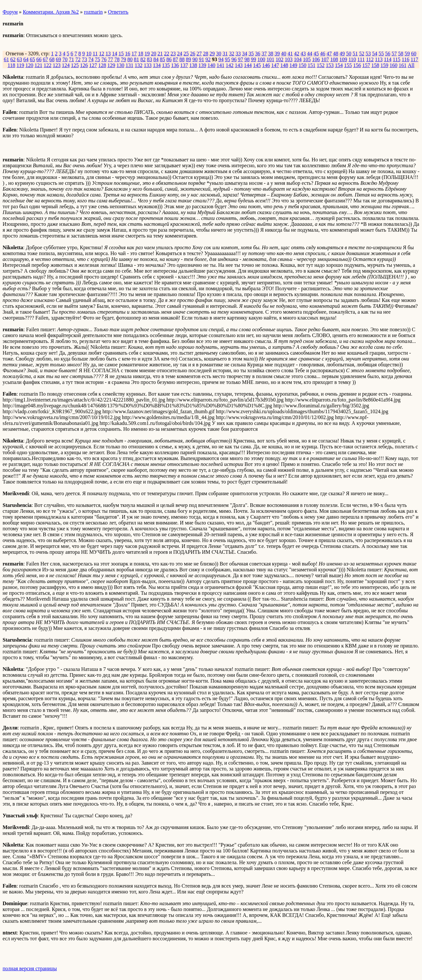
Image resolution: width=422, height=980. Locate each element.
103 (289, 59)
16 (127, 54)
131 (129, 65)
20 (153, 54)
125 (75, 65)
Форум (10, 12)
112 (370, 59)
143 (239, 65)
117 (414, 59)
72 (78, 59)
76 (104, 59)
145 (257, 65)
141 (220, 65)
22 (166, 54)
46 (323, 54)
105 (307, 59)
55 (381, 54)
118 (11, 65)
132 (138, 65)
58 (401, 54)
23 (173, 54)
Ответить (118, 12)
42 (297, 54)
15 (121, 54)
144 (248, 65)
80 (130, 59)
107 (325, 59)
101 (270, 59)
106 (316, 59)
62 (13, 59)
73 (85, 59)
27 (199, 54)
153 (330, 65)
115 (396, 59)
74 (91, 59)
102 (280, 59)
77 (111, 59)
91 (202, 59)
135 (166, 65)
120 (29, 65)
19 (147, 54)
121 (38, 65)
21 (160, 54)
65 (33, 59)
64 (26, 59)
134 (157, 65)
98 (247, 59)
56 (388, 54)
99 (254, 59)
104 (298, 59)
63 (20, 59)
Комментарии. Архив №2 (51, 12)
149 (293, 65)
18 (140, 54)
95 (228, 59)
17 (134, 54)
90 (195, 59)
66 (39, 59)
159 (384, 65)
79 (124, 59)
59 (407, 54)
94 (221, 59)
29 (212, 54)
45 (316, 54)
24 (179, 54)
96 (234, 59)
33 (238, 54)
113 (379, 59)
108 (334, 59)
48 (336, 54)
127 (93, 65)
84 (156, 59)
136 (175, 65)
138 (193, 65)
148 (284, 65)
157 (366, 65)
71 (72, 59)
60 (414, 54)
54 (375, 54)
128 (102, 65)
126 (84, 65)
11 (95, 54)
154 (339, 65)
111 (361, 59)
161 (402, 65)
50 (349, 54)
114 (388, 59)
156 (357, 65)
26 (192, 54)
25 (186, 54)
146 (266, 65)
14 (114, 54)
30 (218, 54)
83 (150, 59)
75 (98, 59)
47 (329, 54)
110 (352, 59)
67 (46, 59)
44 (310, 54)
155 (348, 65)
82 (143, 59)
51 (355, 54)
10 (89, 54)
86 (169, 59)
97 (241, 59)
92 (208, 59)
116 (406, 59)
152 (321, 65)
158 (375, 65)
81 (137, 59)
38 (270, 54)
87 (176, 59)
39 (277, 54)
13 (108, 54)
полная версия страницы (30, 968)
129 (111, 65)
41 (290, 54)
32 (231, 54)
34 (244, 54)
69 (59, 59)
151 (311, 65)
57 (394, 54)
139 (202, 65)
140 (211, 65)
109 (343, 59)
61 (7, 59)
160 (393, 65)
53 (368, 54)
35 (251, 54)
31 (225, 54)
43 (303, 54)
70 (65, 59)
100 (261, 59)
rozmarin (93, 12)
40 (284, 54)
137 (184, 65)
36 (257, 54)
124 (66, 65)
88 (182, 59)
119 (20, 65)
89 (189, 59)
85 (163, 59)
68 (52, 59)
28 (205, 54)
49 (342, 54)
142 (230, 65)
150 (302, 65)
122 (47, 65)
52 (362, 54)
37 (264, 54)
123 (57, 65)
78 (117, 59)
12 (101, 54)
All (411, 65)
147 (275, 65)
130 (120, 65)
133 (148, 65)
